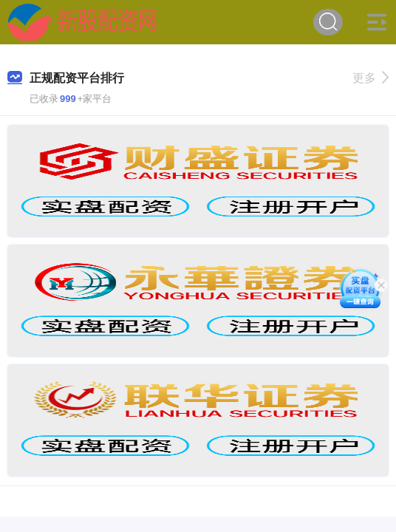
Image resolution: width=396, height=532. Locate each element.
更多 (371, 78)
